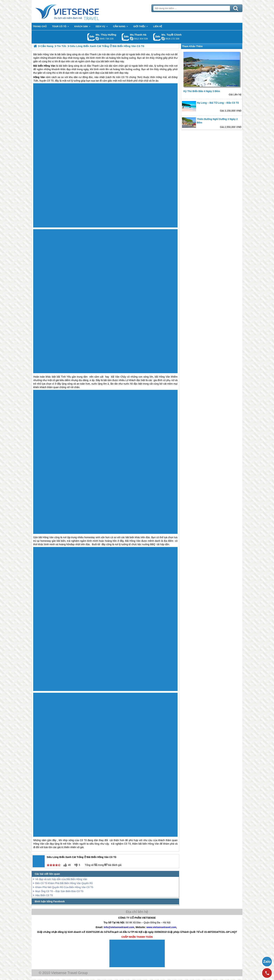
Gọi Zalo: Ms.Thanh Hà (125, 37)
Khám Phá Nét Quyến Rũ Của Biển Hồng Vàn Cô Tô (64, 887)
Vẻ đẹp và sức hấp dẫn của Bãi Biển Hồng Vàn (61, 879)
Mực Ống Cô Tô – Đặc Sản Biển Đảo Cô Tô (59, 891)
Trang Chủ (76, 11)
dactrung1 (97, 39)
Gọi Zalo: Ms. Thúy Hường (91, 37)
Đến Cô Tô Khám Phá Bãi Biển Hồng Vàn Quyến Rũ (64, 883)
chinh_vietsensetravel (163, 39)
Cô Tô (125, 77)
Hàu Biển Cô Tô (44, 895)
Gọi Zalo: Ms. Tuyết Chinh (157, 37)
